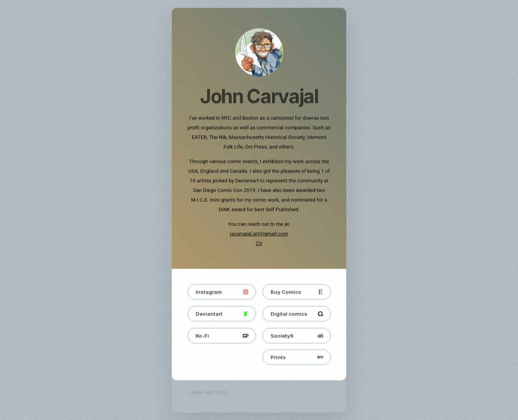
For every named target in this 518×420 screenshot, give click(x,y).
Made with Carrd (209, 393)
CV (259, 244)
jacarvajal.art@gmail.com (259, 234)
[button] (222, 292)
